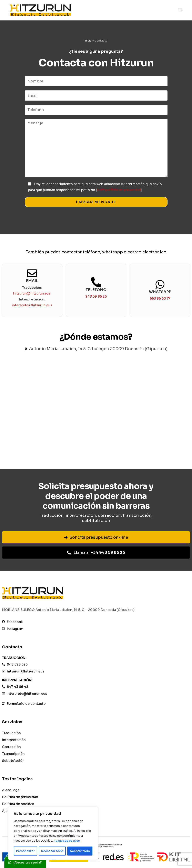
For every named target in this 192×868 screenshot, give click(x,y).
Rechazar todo (52, 851)
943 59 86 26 (96, 296)
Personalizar (25, 851)
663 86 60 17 (160, 299)
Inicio (88, 41)
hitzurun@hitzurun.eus (32, 293)
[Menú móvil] (181, 10)
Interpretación (14, 740)
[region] (53, 833)
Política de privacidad (20, 797)
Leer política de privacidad (119, 190)
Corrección (11, 747)
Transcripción (13, 754)
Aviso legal (11, 790)
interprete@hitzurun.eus (32, 305)
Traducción (11, 733)
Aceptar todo (80, 851)
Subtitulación (13, 761)
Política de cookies (67, 841)
